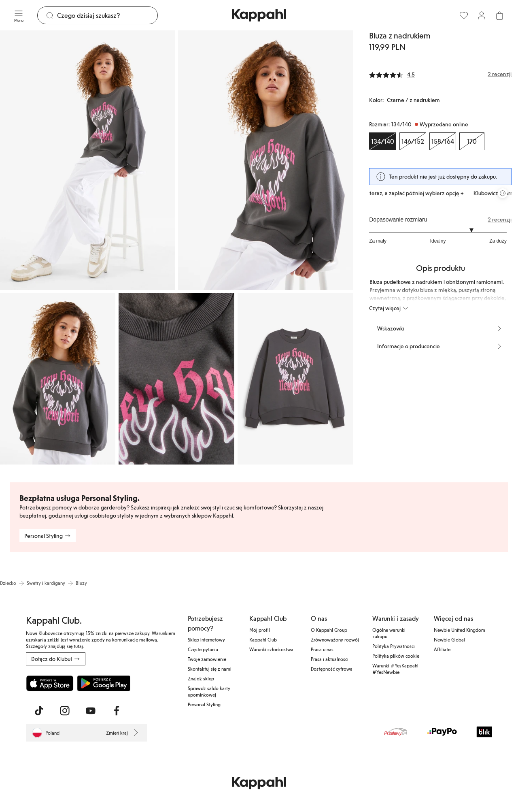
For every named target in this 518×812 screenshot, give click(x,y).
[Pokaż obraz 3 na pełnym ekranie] (58, 379)
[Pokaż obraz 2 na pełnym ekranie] (265, 160)
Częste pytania (203, 649)
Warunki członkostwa (271, 649)
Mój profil (260, 630)
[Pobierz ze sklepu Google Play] (104, 683)
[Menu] (19, 15)
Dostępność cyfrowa (332, 669)
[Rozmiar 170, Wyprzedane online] (472, 141)
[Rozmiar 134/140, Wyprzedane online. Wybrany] (383, 141)
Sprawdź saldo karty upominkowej (209, 691)
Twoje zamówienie (207, 659)
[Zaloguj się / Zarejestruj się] (482, 15)
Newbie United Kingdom (460, 630)
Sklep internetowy (206, 639)
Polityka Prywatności (394, 646)
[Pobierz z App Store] (50, 683)
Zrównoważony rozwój (335, 639)
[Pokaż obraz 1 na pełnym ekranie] (87, 160)
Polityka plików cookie (396, 656)
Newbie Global (449, 639)
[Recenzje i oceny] (440, 74)
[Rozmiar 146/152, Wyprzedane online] (413, 141)
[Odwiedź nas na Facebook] (117, 711)
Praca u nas (322, 649)
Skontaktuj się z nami (210, 669)
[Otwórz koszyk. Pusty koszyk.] (499, 15)
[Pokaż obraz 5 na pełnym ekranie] (295, 379)
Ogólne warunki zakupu (389, 633)
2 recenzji (500, 220)
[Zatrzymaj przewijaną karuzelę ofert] (503, 193)
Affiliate (442, 649)
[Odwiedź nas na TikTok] (39, 711)
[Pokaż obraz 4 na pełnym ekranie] (176, 379)
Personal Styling (204, 704)
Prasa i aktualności (330, 659)
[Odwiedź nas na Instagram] (65, 711)
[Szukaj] (107, 15)
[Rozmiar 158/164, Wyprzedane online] (443, 141)
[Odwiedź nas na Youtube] (91, 711)
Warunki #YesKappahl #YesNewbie (395, 669)
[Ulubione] (464, 15)
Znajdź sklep (201, 678)
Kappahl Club (263, 639)
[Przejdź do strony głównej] (259, 15)
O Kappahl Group (329, 630)
